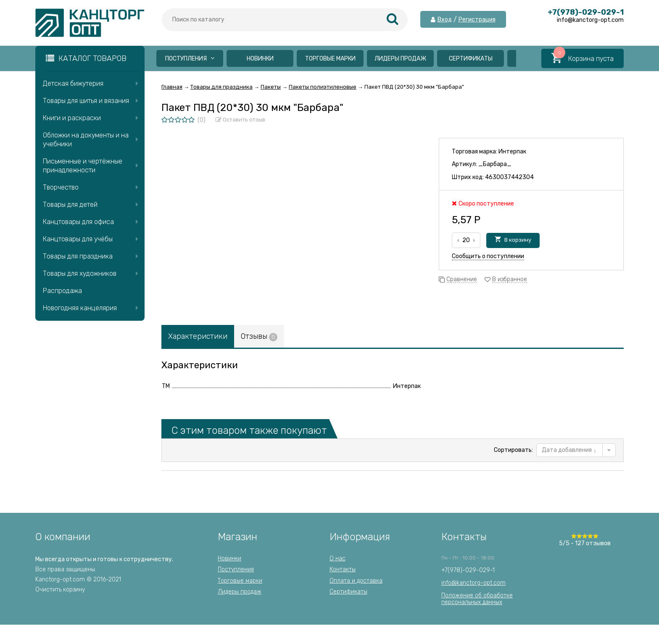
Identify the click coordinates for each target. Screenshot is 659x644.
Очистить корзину (60, 590)
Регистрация (477, 20)
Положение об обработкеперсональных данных (477, 599)
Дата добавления (569, 450)
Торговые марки (330, 59)
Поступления (190, 59)
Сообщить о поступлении (488, 256)
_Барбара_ (495, 164)
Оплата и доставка (356, 581)
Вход (445, 20)
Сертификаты (471, 59)
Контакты (343, 569)
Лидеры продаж (400, 59)
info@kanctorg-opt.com (473, 583)
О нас (337, 558)
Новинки (260, 59)
